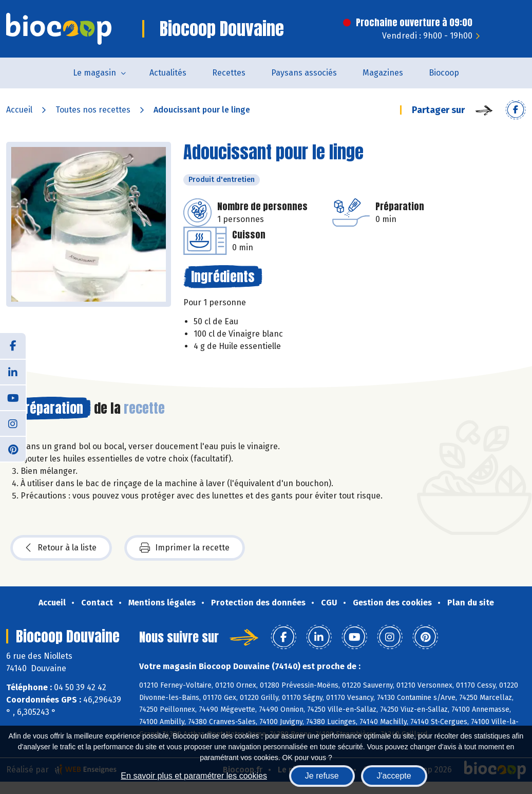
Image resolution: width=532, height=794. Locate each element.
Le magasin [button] (94, 73)
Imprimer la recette (185, 548)
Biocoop (444, 73)
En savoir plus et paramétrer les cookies (194, 776)
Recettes (229, 73)
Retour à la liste (61, 548)
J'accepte (394, 776)
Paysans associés (304, 73)
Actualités (168, 73)
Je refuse (322, 776)
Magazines (383, 73)
